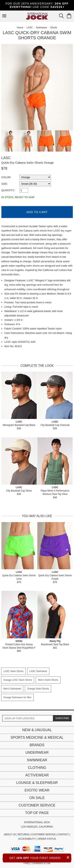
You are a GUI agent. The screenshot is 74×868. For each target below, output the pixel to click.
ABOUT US (10, 834)
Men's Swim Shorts (48, 680)
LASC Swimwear (38, 671)
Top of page (37, 813)
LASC (6, 158)
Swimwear (37, 760)
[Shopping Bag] (69, 16)
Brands (37, 745)
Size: (5, 184)
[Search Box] (61, 16)
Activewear (37, 775)
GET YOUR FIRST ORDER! (40, 857)
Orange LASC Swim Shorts (18, 680)
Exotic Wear (37, 790)
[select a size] (35, 184)
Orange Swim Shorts (38, 689)
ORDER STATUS (47, 839)
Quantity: (8, 190)
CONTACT (63, 834)
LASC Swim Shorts (13, 671)
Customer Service (37, 805)
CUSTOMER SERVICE (43, 834)
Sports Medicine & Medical (37, 737)
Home (20, 28)
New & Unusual (37, 730)
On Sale (37, 798)
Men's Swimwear (12, 689)
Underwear (37, 753)
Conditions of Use (41, 863)
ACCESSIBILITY (27, 839)
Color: (6, 177)
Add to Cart (37, 212)
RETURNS (23, 834)
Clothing (37, 768)
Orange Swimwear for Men (17, 697)
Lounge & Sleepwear (37, 783)
